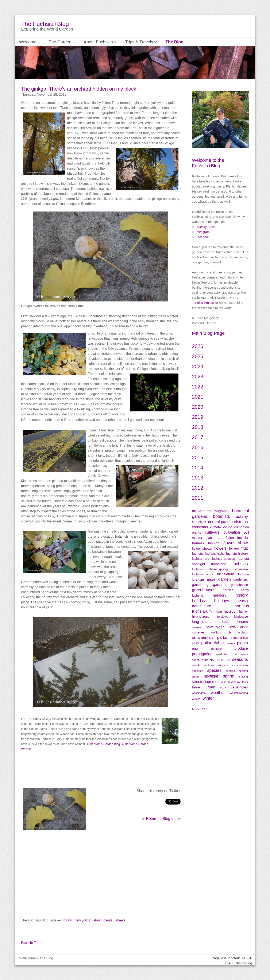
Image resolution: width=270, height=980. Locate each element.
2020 (198, 407)
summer (212, 682)
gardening (200, 585)
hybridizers (200, 617)
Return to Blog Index (163, 819)
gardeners (241, 579)
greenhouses (204, 590)
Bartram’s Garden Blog (105, 744)
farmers (198, 543)
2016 (198, 447)
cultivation (232, 532)
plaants (230, 643)
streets (120, 920)
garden (224, 579)
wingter (196, 699)
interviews (221, 617)
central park (218, 522)
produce (241, 648)
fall (219, 538)
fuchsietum (225, 574)
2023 (198, 377)
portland (217, 649)
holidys (243, 601)
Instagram (203, 232)
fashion (214, 543)
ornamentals (203, 637)
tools (245, 682)
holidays (221, 601)
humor (244, 612)
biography (222, 511)
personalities (239, 638)
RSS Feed (200, 709)
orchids (243, 632)
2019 (198, 417)
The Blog (155, 42)
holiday (199, 601)
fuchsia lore (201, 559)
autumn (206, 511)
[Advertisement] (101, 876)
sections (209, 665)
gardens (220, 585)
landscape (241, 617)
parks (222, 637)
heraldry (220, 595)
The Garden (56, 42)
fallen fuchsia (237, 538)
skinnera (223, 665)
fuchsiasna (240, 569)
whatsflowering (239, 693)
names (196, 627)
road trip (222, 654)
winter (208, 698)
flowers (220, 548)
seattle (196, 665)
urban (210, 687)
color (228, 527)
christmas (239, 522)
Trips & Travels (126, 42)
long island (202, 622)
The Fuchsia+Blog (45, 24)
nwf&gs (216, 632)
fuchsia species (223, 559)
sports (196, 677)
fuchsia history (237, 554)
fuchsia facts (214, 554)
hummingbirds (225, 612)
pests (196, 643)
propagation (202, 654)
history (96, 920)
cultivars (212, 532)
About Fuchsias (90, 42)
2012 (198, 488)
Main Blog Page (208, 333)
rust (234, 654)
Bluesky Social (206, 227)
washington (199, 693)
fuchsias (240, 564)
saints (244, 654)
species (214, 670)
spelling (243, 671)
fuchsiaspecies (202, 574)
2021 (198, 397)
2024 (198, 366)
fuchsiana (221, 564)
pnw (195, 649)
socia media (240, 665)
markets (222, 622)
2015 (198, 457)
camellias (199, 522)
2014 (198, 468)
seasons (240, 659)
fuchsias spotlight (218, 569)
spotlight (211, 676)
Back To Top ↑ (32, 943)
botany (67, 920)
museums (240, 622)
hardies (228, 590)
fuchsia (197, 554)
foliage (234, 548)
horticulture (202, 606)
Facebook (202, 237)
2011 (198, 498)
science (223, 659)
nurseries (198, 632)
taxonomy (234, 682)
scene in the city (203, 660)
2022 (198, 387)
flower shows (202, 548)
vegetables (239, 687)
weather (218, 693)
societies (198, 671)
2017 (198, 437)
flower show (236, 543)
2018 (198, 427)
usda (223, 687)
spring (228, 676)
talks (223, 682)
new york (81, 920)
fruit (245, 548)
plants (108, 920)
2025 (198, 356)
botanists (221, 516)
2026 (198, 346)
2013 (198, 478)
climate (216, 527)
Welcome (28, 42)
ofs (229, 632)
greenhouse (239, 585)
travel (196, 687)
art (194, 511)
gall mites (208, 579)
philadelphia (213, 643)
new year (215, 627)
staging (244, 677)
